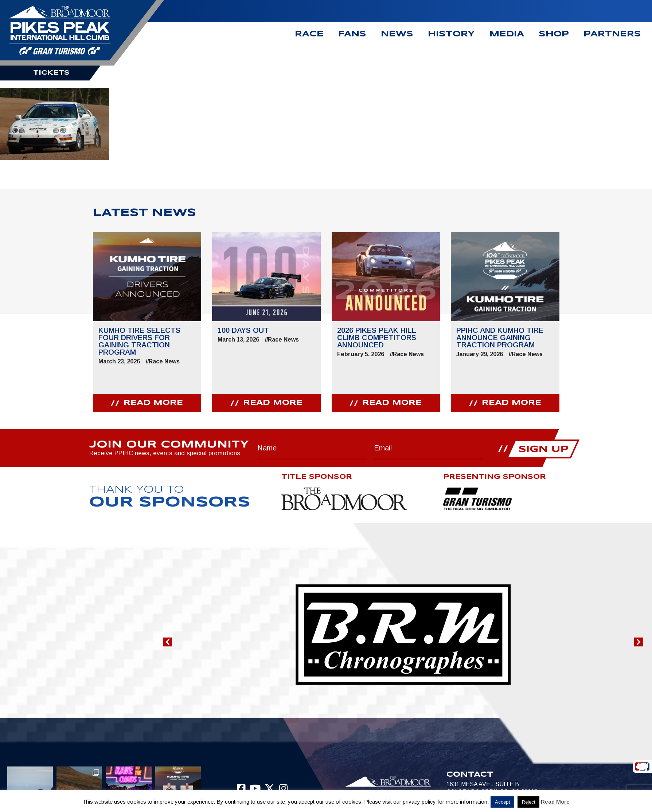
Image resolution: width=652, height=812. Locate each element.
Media (507, 34)
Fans (352, 34)
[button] (167, 642)
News (397, 34)
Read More (555, 802)
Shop (554, 34)
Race (309, 34)
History (451, 34)
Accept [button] (502, 802)
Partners (612, 34)
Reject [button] (528, 802)
